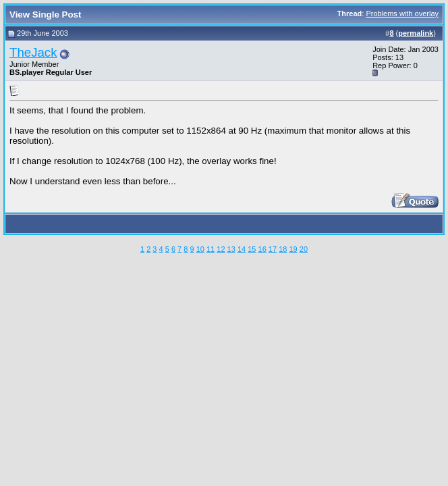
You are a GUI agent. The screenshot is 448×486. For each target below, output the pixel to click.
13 (231, 249)
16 (262, 249)
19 (293, 249)
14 (242, 249)
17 (273, 249)
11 (211, 249)
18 (283, 249)
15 (252, 249)
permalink (416, 33)
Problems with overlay (402, 13)
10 (200, 249)
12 (221, 249)
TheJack (33, 52)
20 (304, 249)
